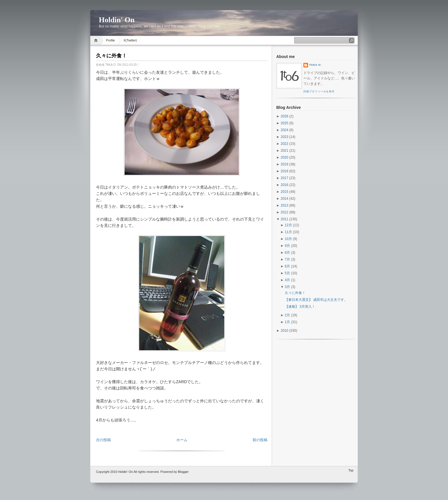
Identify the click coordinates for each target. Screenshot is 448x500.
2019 (284, 164)
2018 (284, 171)
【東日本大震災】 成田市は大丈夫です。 (316, 300)
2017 (284, 178)
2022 (284, 144)
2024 (284, 130)
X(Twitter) (130, 40)
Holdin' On (117, 20)
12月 (288, 225)
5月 (288, 273)
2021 (284, 151)
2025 (284, 123)
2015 (284, 192)
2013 (284, 205)
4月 (288, 280)
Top (351, 470)
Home (97, 40)
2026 (284, 116)
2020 (284, 157)
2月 (288, 315)
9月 (288, 246)
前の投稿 (260, 440)
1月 (288, 322)
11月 (288, 232)
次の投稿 (103, 440)
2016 (284, 185)
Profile (110, 40)
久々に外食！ (111, 56)
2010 (284, 331)
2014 (284, 199)
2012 (284, 212)
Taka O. (315, 65)
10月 (288, 239)
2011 (284, 219)
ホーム (182, 440)
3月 (288, 287)
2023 (284, 137)
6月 (288, 266)
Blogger (183, 472)
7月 (288, 259)
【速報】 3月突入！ (300, 307)
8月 (288, 253)
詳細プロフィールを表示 (319, 91)
